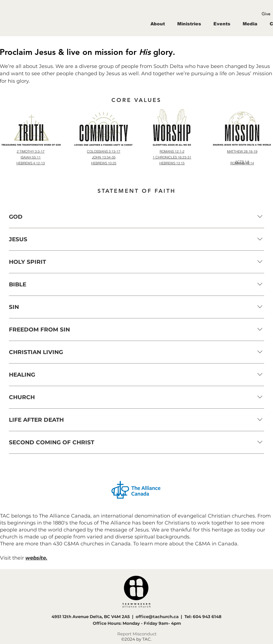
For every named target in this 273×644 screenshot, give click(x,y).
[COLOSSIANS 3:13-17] (104, 151)
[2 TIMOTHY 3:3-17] (31, 151)
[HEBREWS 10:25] (104, 163)
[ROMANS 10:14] (242, 163)
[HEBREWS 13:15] (172, 163)
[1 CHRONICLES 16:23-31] (172, 157)
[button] (158, 24)
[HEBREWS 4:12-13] (31, 163)
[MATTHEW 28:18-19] (242, 151)
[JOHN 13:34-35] (104, 157)
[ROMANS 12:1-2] (172, 151)
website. (36, 558)
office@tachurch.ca (157, 617)
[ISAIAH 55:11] (31, 157)
